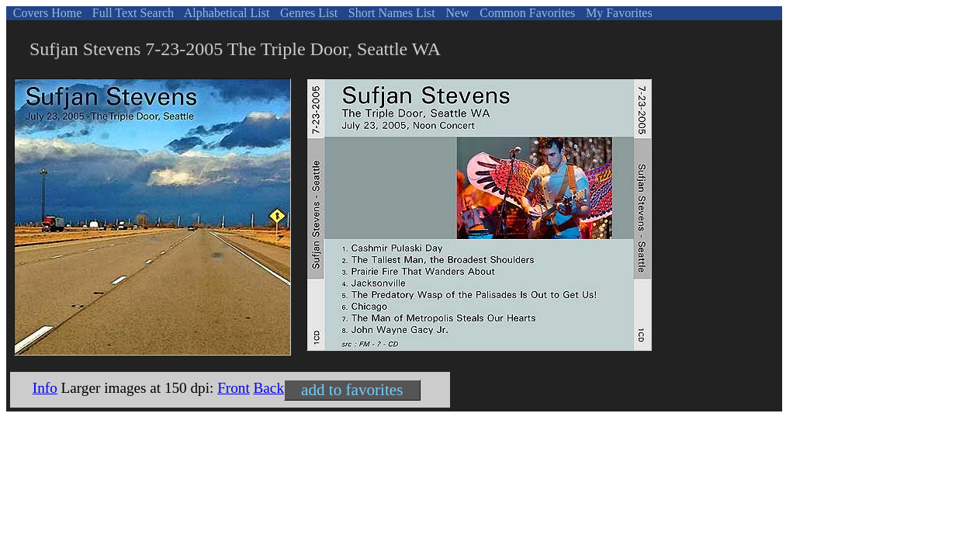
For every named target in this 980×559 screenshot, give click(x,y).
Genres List (307, 13)
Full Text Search (132, 13)
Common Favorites (526, 13)
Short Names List (390, 13)
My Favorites (618, 13)
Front (234, 388)
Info (45, 388)
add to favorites (352, 390)
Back (269, 388)
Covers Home (46, 13)
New (455, 13)
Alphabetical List (226, 13)
